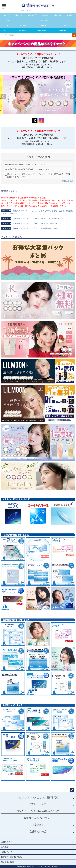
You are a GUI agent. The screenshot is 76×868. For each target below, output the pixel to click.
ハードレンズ (7, 20)
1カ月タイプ (32, 15)
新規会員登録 (68, 181)
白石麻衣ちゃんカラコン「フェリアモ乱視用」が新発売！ (31, 228)
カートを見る (62, 30)
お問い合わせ (42, 30)
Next (73, 97)
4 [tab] (41, 117)
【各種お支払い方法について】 (38, 818)
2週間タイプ (18, 15)
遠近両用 (70, 15)
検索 (74, 35)
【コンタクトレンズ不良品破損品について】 (38, 811)
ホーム (5, 30)
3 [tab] (39, 117)
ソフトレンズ (45, 20)
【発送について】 (38, 804)
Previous (3, 97)
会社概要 (5, 847)
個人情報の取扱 (7, 862)
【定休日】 (38, 825)
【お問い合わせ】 (38, 831)
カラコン (5, 25)
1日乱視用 (45, 15)
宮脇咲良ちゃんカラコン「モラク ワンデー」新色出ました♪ (32, 223)
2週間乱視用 (57, 15)
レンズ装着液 (42, 25)
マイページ (22, 30)
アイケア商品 (62, 25)
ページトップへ (72, 790)
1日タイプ (6, 15)
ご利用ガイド (7, 842)
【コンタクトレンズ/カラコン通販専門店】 (38, 798)
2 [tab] (37, 117)
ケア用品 (23, 25)
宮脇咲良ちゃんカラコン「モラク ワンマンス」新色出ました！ (33, 218)
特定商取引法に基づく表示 (12, 857)
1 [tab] (35, 117)
